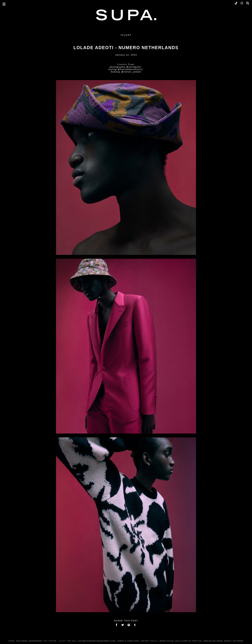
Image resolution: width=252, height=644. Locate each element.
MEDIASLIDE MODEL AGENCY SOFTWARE (224, 641)
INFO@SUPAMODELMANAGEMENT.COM (97, 641)
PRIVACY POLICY (150, 641)
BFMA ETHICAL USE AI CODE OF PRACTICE (181, 641)
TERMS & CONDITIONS (128, 641)
